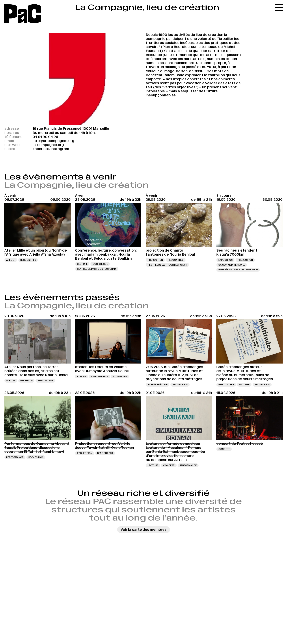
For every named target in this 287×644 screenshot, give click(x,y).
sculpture (120, 376)
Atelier (11, 260)
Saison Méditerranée (232, 265)
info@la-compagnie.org (53, 141)
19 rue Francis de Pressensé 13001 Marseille (71, 129)
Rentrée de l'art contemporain (97, 269)
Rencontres (28, 260)
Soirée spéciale (158, 384)
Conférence (100, 264)
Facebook (41, 149)
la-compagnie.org (48, 145)
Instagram (60, 149)
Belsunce (26, 380)
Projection (155, 260)
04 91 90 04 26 (45, 137)
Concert (169, 465)
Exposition (225, 260)
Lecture (82, 264)
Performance (99, 376)
